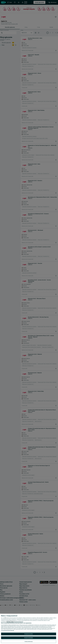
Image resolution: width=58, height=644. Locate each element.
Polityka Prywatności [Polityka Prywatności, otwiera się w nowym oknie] (19, 622)
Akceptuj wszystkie (29, 634)
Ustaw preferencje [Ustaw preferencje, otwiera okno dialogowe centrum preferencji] (29, 641)
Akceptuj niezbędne (29, 638)
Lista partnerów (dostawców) (7, 631)
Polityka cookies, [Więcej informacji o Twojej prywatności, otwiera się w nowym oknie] (10, 622)
